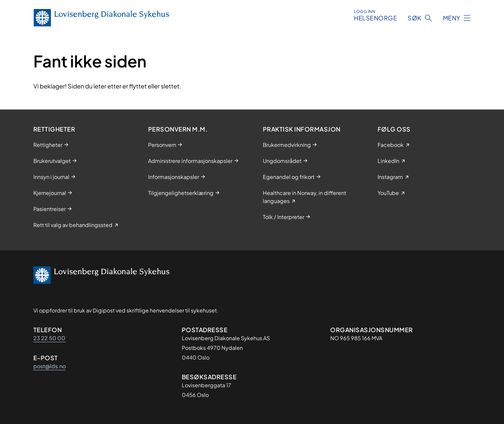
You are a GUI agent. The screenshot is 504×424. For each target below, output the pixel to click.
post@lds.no (50, 366)
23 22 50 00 (50, 338)
